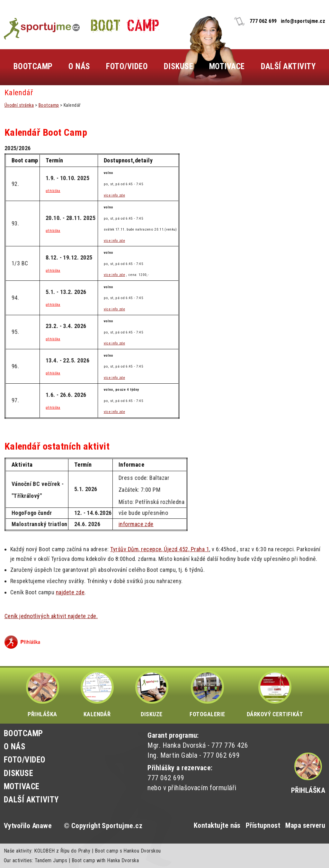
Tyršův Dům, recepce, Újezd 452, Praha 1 (160, 549)
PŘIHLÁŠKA (43, 694)
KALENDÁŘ (97, 694)
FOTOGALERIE (207, 694)
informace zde (136, 524)
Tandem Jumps (51, 860)
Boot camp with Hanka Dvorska (105, 860)
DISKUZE (152, 694)
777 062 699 (263, 21)
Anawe (42, 826)
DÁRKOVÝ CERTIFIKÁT (275, 694)
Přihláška (308, 790)
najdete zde (70, 592)
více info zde (114, 195)
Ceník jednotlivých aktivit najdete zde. (51, 616)
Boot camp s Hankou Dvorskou (128, 851)
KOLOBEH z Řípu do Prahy (62, 851)
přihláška (53, 191)
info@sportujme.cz (303, 21)
